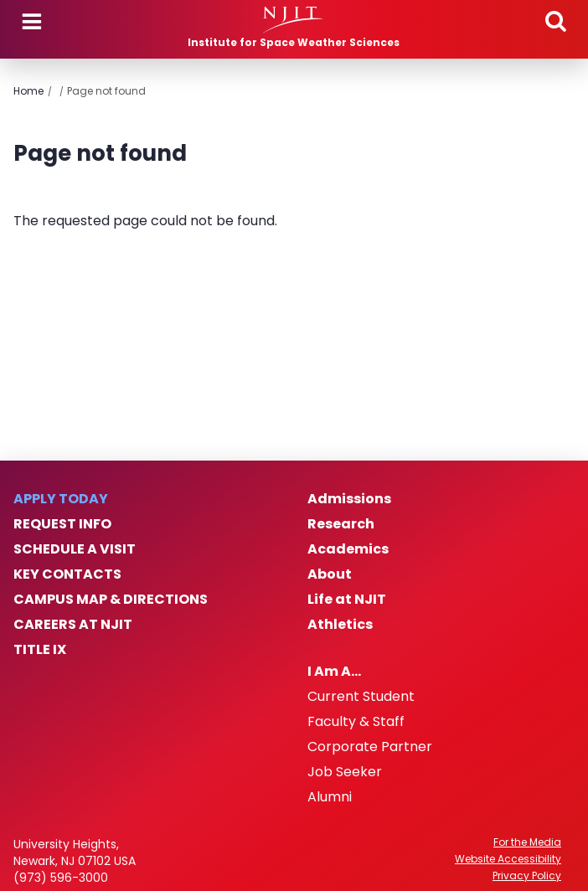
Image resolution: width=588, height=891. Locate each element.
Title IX (40, 650)
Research (341, 524)
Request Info (62, 524)
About (330, 574)
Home (28, 91)
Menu (32, 22)
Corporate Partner (370, 747)
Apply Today (61, 499)
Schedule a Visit (75, 549)
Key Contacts (67, 574)
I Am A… (334, 672)
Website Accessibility (508, 859)
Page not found (106, 91)
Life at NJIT (347, 600)
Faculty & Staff (356, 722)
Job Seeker (345, 772)
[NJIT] (294, 20)
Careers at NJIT (73, 625)
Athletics (340, 625)
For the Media (527, 842)
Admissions (349, 499)
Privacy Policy (527, 876)
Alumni (330, 797)
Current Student (361, 697)
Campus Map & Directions (111, 600)
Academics (348, 549)
